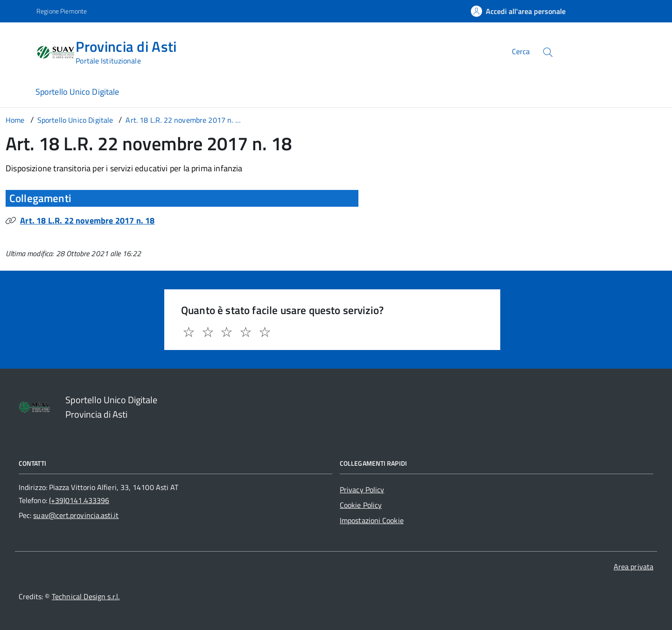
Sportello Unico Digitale (77, 92)
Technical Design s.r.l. (86, 596)
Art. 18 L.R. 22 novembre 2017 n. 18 (87, 220)
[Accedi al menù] (20, 50)
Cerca (521, 51)
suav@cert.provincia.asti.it (76, 515)
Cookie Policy (361, 505)
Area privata (633, 567)
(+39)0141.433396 (79, 500)
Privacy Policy (362, 490)
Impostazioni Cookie (372, 520)
